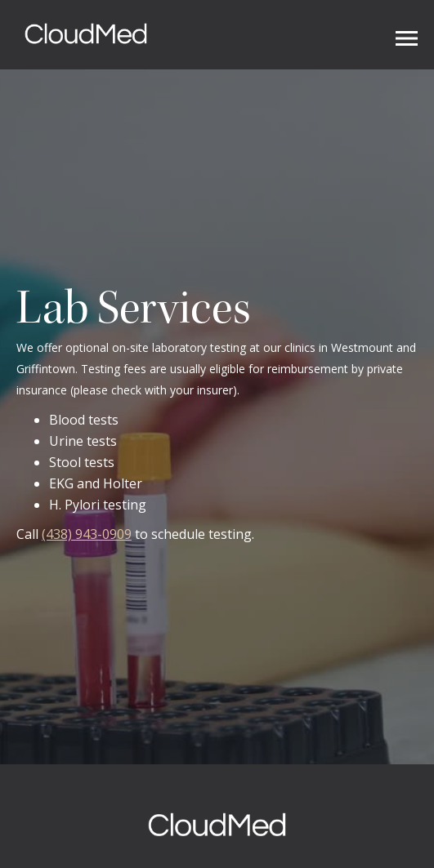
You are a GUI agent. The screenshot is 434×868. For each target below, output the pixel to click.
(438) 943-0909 (87, 534)
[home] (82, 35)
